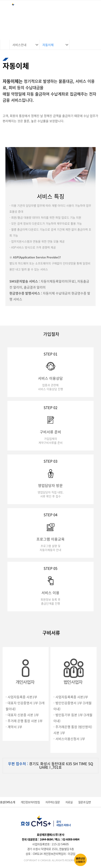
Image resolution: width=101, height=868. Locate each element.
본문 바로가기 (0, 0)
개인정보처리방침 (30, 802)
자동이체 (48, 45)
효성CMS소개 (7, 802)
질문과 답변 (84, 802)
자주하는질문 (53, 802)
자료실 (69, 802)
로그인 (80, 9)
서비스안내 (19, 45)
